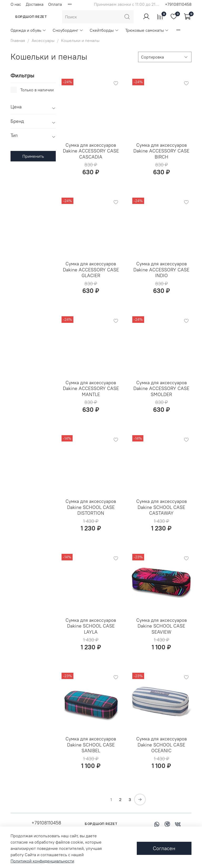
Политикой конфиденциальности (42, 861)
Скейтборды (104, 30)
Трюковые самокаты (147, 30)
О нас (16, 4)
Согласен (164, 848)
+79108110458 (178, 4)
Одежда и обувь (28, 30)
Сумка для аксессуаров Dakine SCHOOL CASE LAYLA (91, 626)
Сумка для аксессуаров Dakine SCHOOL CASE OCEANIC (161, 745)
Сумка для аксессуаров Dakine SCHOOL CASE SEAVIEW (161, 626)
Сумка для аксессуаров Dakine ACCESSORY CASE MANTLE (91, 388)
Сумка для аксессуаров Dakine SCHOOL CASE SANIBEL (91, 745)
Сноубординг (68, 30)
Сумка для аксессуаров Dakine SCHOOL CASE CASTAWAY (161, 507)
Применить (33, 156)
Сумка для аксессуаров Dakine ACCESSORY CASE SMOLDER (161, 388)
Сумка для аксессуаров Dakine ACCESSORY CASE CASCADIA (91, 151)
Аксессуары (43, 40)
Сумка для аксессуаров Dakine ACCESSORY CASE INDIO (161, 270)
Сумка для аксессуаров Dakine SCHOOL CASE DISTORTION (91, 507)
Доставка (35, 4)
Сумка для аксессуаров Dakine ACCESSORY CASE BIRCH (161, 151)
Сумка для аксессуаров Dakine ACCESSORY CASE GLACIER (91, 270)
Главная (18, 40)
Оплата (55, 4)
